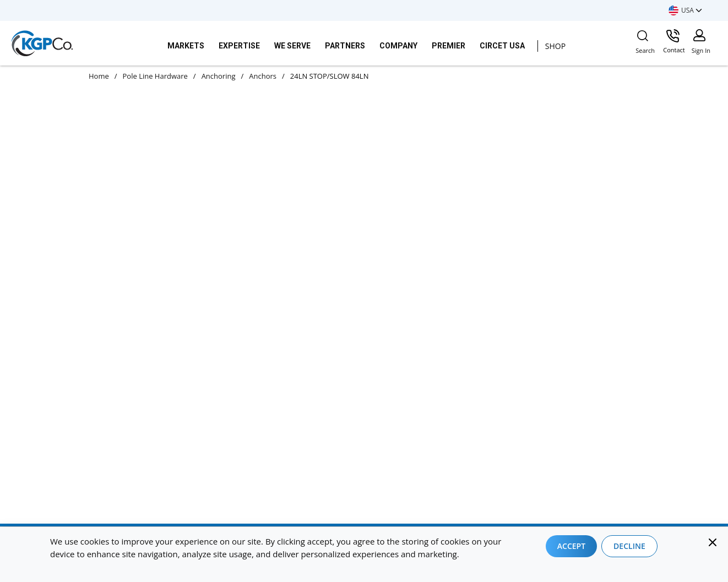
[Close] (713, 542)
